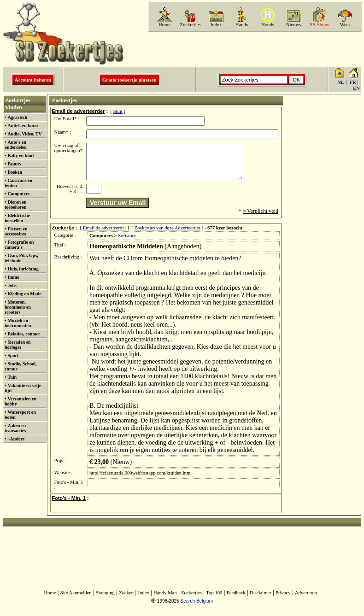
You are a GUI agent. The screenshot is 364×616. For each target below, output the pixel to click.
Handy (242, 25)
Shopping (105, 600)
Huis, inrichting (23, 269)
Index (216, 25)
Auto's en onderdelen (16, 145)
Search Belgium (197, 608)
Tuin (12, 377)
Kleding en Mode (24, 294)
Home (164, 25)
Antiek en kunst (23, 126)
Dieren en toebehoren (16, 205)
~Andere (16, 439)
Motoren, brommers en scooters (18, 307)
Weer (345, 25)
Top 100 (214, 600)
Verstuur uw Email (118, 210)
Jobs (12, 285)
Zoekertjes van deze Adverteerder (167, 235)
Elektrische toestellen (17, 218)
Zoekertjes (191, 25)
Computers (18, 194)
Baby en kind (21, 155)
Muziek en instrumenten (18, 323)
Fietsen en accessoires (16, 231)
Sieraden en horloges (18, 345)
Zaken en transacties (15, 428)
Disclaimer (261, 600)
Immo (13, 277)
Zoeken (126, 600)
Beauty (14, 164)
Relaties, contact (23, 334)
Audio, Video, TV (24, 134)
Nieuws (294, 25)
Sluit (118, 111)
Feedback (236, 600)
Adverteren (306, 600)
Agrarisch (17, 117)
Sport (13, 355)
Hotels (268, 25)
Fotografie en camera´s (19, 245)
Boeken (15, 172)
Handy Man (165, 600)
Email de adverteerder (105, 235)
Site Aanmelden (76, 600)
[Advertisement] (254, 49)
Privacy (283, 600)
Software (127, 243)
